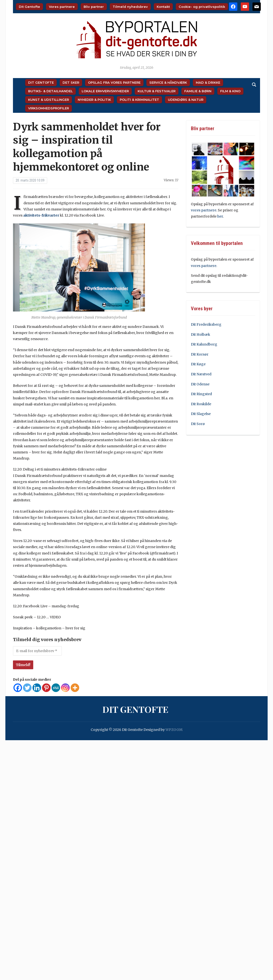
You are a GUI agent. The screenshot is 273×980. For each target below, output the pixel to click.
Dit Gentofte (29, 7)
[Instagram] (65, 688)
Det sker (71, 82)
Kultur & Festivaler (157, 91)
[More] (75, 688)
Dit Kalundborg (204, 344)
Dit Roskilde (201, 404)
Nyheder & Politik (94, 100)
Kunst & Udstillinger (49, 100)
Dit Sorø (198, 424)
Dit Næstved (201, 374)
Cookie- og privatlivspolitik (202, 7)
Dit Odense (200, 384)
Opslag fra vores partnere (114, 82)
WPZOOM (174, 730)
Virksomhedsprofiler (49, 108)
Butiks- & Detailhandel (50, 91)
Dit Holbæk (201, 334)
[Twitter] (27, 688)
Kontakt (163, 7)
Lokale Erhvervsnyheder (105, 91)
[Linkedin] (37, 688)
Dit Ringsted (201, 394)
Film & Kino (230, 91)
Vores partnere (62, 7)
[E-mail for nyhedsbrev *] (37, 651)
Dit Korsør (200, 354)
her (220, 216)
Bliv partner (94, 7)
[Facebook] (18, 688)
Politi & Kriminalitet (139, 100)
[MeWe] (56, 688)
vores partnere (204, 210)
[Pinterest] (46, 688)
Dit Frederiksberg (206, 324)
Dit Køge (198, 364)
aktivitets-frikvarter (41, 215)
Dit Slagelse (201, 414)
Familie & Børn (198, 91)
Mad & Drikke (208, 82)
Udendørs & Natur (186, 100)
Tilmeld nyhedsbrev (130, 7)
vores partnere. (204, 266)
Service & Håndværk (168, 82)
